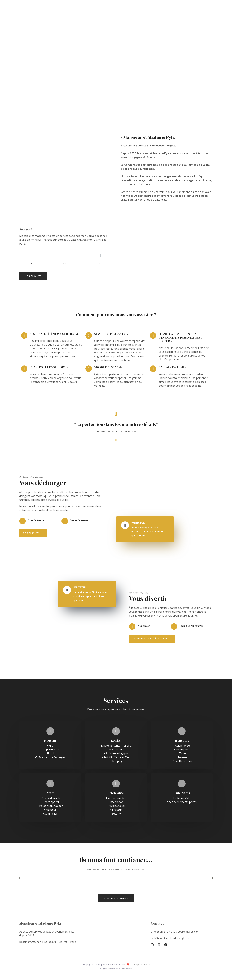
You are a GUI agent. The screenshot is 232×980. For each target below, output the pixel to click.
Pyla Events (112, 12)
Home (97, 12)
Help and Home (142, 971)
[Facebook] (166, 951)
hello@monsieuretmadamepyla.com (172, 944)
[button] (33, 276)
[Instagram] (152, 951)
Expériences (131, 12)
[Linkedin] (159, 951)
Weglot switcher (173, 12)
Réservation (151, 12)
